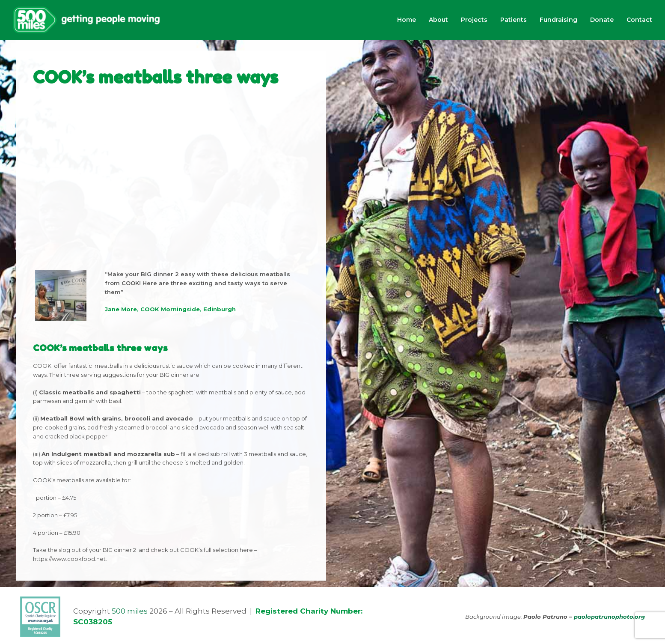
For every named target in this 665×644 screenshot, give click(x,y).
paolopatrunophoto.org (609, 617)
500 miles (130, 611)
